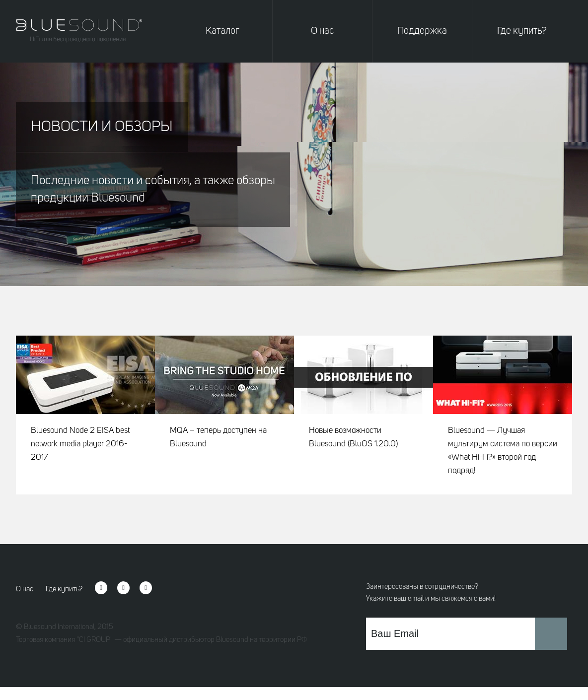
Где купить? (522, 31)
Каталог (222, 31)
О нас (322, 31)
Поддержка (422, 31)
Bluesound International (59, 627)
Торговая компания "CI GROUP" (64, 640)
